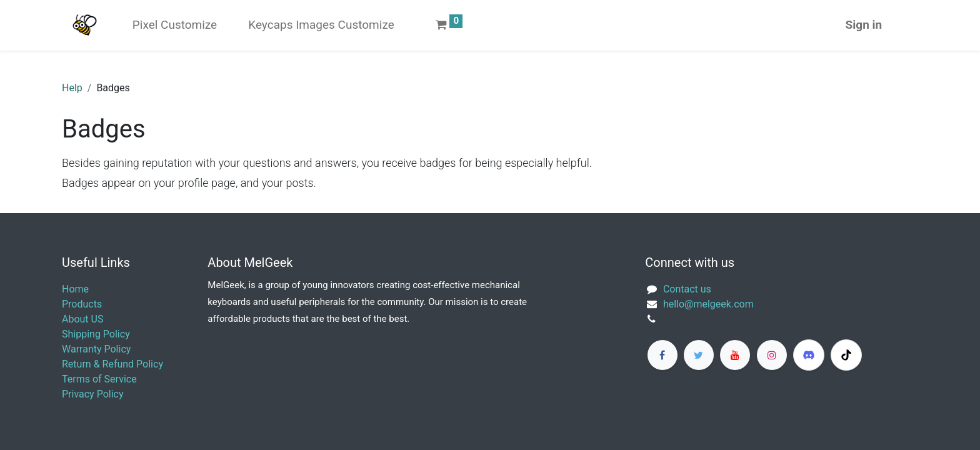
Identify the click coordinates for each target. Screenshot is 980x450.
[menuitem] (175, 25)
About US (82, 319)
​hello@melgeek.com (708, 304)
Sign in (864, 25)
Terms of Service (99, 379)
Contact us (687, 289)
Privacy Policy (93, 394)
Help (72, 88)
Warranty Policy (96, 349)
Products (82, 304)
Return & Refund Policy (112, 364)
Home (75, 289)
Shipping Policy (96, 334)
